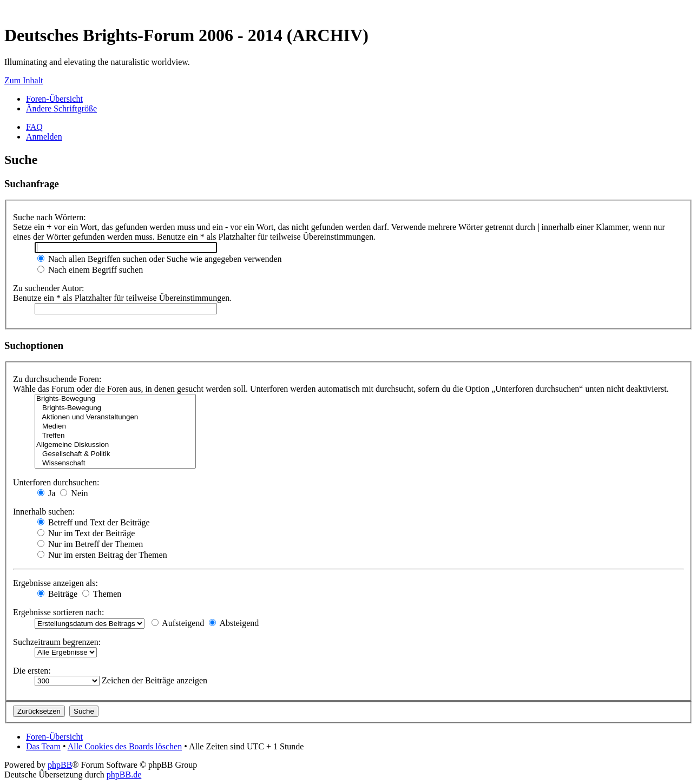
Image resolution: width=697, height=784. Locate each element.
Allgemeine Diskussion (115, 445)
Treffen (115, 436)
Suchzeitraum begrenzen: (57, 642)
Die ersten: (32, 671)
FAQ (34, 127)
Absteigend (234, 623)
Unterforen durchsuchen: (56, 482)
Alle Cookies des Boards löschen (125, 746)
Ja (46, 493)
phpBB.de (124, 775)
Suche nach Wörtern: (50, 217)
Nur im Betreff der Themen (90, 544)
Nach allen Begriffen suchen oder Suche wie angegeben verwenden (160, 259)
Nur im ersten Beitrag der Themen (102, 555)
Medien (115, 427)
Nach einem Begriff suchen (90, 270)
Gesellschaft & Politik (115, 454)
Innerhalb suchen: (44, 512)
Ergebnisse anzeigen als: (55, 583)
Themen (102, 594)
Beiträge (57, 594)
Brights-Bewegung (115, 399)
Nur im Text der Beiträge (86, 533)
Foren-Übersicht (54, 99)
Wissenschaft (115, 463)
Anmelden (44, 137)
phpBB (60, 765)
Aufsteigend (178, 623)
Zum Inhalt (24, 80)
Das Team (43, 746)
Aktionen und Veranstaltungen (115, 417)
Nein (74, 493)
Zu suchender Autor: (49, 288)
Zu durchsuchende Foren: (57, 379)
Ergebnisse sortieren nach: (59, 612)
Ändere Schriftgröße (61, 108)
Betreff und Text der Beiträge (94, 522)
